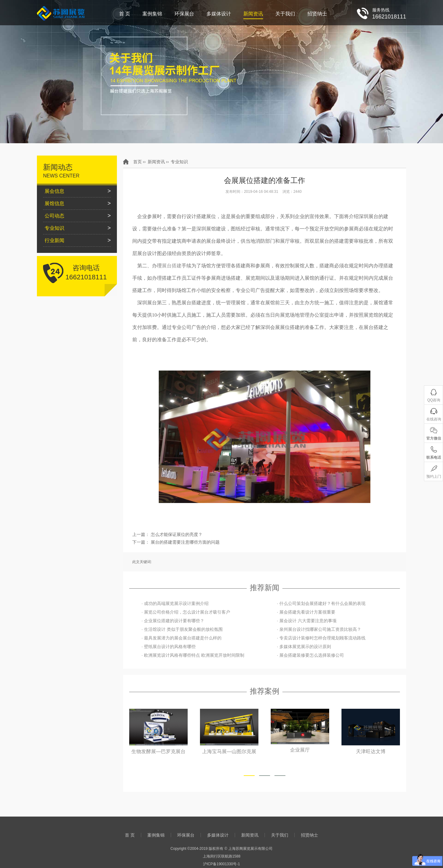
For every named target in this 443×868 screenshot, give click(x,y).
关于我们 (285, 14)
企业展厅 (300, 750)
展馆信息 (54, 203)
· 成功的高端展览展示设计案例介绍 (175, 603)
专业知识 (179, 162)
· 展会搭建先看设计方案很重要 (306, 612)
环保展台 (184, 14)
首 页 (125, 14)
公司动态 (54, 216)
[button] (249, 776)
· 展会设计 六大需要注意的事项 (307, 621)
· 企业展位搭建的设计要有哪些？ (173, 621)
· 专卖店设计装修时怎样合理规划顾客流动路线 (321, 638)
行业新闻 (54, 240)
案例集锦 (152, 14)
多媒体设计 (219, 14)
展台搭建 (172, 266)
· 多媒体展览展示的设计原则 (304, 647)
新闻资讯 (253, 14)
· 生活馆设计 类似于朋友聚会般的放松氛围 (182, 629)
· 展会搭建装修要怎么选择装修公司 (310, 655)
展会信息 (54, 191)
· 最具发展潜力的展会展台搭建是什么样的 (182, 638)
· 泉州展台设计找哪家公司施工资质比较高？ (319, 629)
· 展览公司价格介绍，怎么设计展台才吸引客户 (186, 612)
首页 (138, 162)
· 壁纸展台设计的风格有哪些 (169, 647)
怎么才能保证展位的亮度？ (177, 534)
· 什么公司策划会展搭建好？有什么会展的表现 (321, 603)
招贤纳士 (317, 14)
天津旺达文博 (371, 751)
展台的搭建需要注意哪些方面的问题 (185, 542)
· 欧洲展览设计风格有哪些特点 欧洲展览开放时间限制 (193, 655)
